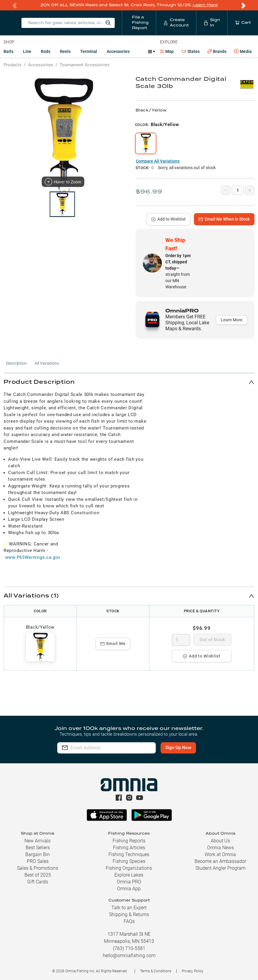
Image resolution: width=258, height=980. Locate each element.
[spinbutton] (181, 640)
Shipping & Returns (129, 914)
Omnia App (129, 889)
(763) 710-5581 (129, 948)
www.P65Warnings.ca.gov (33, 557)
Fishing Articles (129, 848)
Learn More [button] (232, 320)
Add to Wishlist (168, 219)
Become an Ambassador (220, 861)
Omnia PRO (129, 882)
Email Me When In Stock (224, 219)
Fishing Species (129, 861)
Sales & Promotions (38, 868)
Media (243, 51)
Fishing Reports (129, 841)
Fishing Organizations (129, 868)
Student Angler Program (220, 868)
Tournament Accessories (85, 65)
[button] (129, 382)
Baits (8, 51)
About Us (220, 841)
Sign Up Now (181, 748)
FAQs (129, 921)
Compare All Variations (158, 161)
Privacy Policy (193, 971)
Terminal (89, 51)
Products (13, 65)
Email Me (113, 643)
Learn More (205, 5)
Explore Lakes (129, 875)
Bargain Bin (38, 854)
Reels (65, 51)
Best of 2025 (38, 875)
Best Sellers (38, 848)
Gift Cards (38, 882)
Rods (46, 51)
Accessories (118, 51)
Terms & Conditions (156, 971)
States (191, 51)
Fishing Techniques (129, 854)
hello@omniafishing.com (129, 955)
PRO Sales (38, 861)
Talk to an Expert (129, 908)
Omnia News (220, 848)
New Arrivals (38, 841)
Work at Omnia (220, 854)
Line (27, 51)
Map (167, 51)
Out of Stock (212, 639)
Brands (217, 51)
